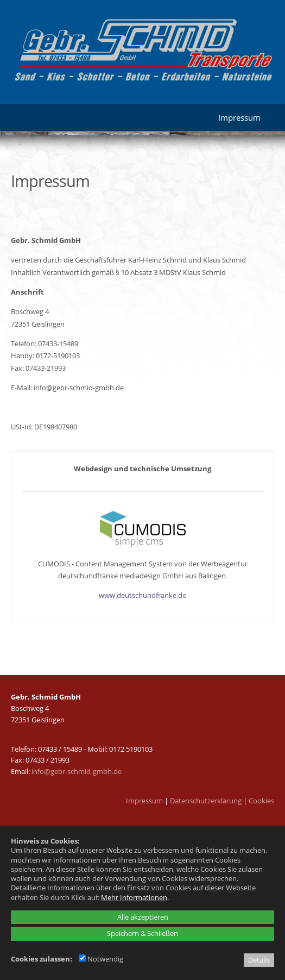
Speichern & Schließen (142, 933)
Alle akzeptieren (143, 917)
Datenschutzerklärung (206, 801)
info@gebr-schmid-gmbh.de (77, 771)
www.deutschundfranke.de (142, 595)
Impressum (144, 801)
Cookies (261, 801)
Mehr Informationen (134, 897)
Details (259, 960)
